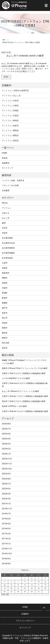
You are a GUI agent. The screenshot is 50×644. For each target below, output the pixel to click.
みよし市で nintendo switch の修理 (25, 56)
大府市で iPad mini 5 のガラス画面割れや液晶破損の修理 (25, 385)
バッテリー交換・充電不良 (13, 180)
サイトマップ (7, 168)
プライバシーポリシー (25, 621)
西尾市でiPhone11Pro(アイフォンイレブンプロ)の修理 (25, 368)
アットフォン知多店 (10, 126)
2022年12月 (7, 459)
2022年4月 (6, 499)
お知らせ (6, 213)
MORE (6, 77)
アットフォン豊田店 (10, 135)
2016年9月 (6, 559)
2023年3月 (6, 444)
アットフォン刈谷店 (10, 101)
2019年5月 (6, 524)
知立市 (5, 318)
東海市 (5, 298)
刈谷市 (5, 228)
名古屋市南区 (7, 238)
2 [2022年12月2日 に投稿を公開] (32, 578)
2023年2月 (6, 449)
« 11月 (3, 594)
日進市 (5, 288)
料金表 (5, 158)
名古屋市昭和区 (8, 248)
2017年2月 (6, 539)
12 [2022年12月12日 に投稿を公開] (5, 585)
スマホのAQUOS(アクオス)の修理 (16, 378)
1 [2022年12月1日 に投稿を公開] (25, 578)
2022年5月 (6, 494)
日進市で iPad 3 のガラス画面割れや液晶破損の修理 (24, 373)
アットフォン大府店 (10, 106)
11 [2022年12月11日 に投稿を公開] (45, 582)
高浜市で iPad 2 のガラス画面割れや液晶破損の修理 (24, 401)
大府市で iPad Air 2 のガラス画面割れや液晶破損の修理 (25, 411)
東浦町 (5, 293)
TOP (4, 40)
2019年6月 (6, 519)
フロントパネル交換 (10, 185)
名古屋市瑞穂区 (8, 253)
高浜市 (5, 348)
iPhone (5, 203)
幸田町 (5, 283)
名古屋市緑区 (7, 258)
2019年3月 (6, 529)
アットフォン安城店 (10, 110)
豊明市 (5, 333)
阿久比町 (6, 343)
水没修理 (6, 190)
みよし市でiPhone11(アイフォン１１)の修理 (20, 391)
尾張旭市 (6, 273)
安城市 (5, 268)
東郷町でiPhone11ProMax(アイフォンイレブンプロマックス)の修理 (24, 362)
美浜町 (5, 323)
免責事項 (6, 163)
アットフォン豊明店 (10, 131)
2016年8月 (6, 564)
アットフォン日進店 (10, 116)
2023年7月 (6, 429)
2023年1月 (6, 454)
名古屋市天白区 (8, 243)
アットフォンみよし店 (11, 96)
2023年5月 (6, 434)
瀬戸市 (5, 308)
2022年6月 (6, 489)
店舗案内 (25, 614)
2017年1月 (6, 544)
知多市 (5, 313)
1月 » (8, 594)
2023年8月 (6, 424)
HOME (5, 153)
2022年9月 (6, 474)
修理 (4, 223)
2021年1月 (6, 504)
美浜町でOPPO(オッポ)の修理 (14, 406)
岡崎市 (5, 278)
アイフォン (7, 208)
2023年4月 (6, 439)
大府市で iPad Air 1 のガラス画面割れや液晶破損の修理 (25, 396)
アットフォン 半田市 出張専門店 (15, 91)
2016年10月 (7, 554)
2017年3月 (6, 534)
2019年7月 (6, 514)
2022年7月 (6, 484)
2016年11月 (7, 549)
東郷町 (5, 303)
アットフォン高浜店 (10, 141)
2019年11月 (7, 509)
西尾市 (5, 328)
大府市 (5, 263)
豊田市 (5, 338)
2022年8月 (6, 479)
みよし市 (6, 218)
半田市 (5, 233)
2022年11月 (7, 464)
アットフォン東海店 (10, 120)
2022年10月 (7, 469)
